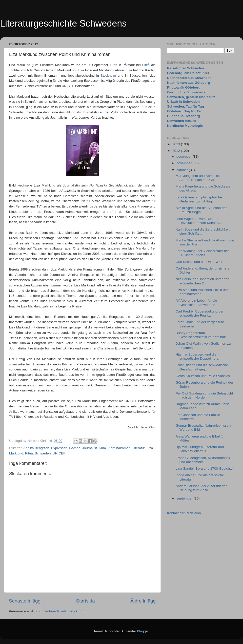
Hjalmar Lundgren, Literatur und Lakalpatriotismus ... (200, 449)
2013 (177, 144)
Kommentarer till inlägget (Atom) (60, 611)
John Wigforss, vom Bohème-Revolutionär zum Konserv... (199, 221)
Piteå (146, 65)
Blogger (143, 631)
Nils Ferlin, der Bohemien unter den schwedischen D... (202, 281)
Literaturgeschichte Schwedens (63, 23)
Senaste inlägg (25, 601)
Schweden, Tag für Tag (186, 106)
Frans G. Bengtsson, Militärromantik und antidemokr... (203, 460)
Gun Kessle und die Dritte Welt (199, 262)
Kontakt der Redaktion (184, 513)
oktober (183, 170)
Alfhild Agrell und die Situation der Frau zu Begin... (201, 210)
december (185, 157)
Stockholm (108, 76)
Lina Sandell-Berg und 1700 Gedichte (204, 469)
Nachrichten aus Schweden (189, 78)
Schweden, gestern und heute (191, 97)
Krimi (103, 448)
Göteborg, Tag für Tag (185, 111)
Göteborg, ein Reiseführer (188, 73)
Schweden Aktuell (182, 121)
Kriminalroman (120, 448)
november (185, 163)
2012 (177, 151)
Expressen (59, 448)
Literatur (139, 448)
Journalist (90, 448)
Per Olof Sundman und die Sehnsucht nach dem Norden (204, 395)
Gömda (75, 448)
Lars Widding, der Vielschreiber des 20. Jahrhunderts (203, 253)
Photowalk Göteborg (184, 87)
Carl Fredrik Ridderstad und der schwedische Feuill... (200, 313)
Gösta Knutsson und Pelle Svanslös (203, 376)
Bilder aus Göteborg (184, 116)
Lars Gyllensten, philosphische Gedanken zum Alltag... (199, 199)
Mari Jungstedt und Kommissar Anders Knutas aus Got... (199, 178)
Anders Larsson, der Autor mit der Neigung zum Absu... (201, 488)
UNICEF (59, 453)
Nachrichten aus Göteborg (189, 83)
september (185, 498)
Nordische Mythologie (185, 126)
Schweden (43, 453)
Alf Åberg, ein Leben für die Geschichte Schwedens (196, 303)
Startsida (85, 601)
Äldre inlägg (143, 601)
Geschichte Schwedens (186, 92)
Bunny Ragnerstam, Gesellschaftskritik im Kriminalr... (202, 335)
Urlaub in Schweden (183, 102)
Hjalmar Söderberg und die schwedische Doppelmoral (198, 356)
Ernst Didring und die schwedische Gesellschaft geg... (202, 367)
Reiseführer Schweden (186, 68)
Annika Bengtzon (36, 448)
